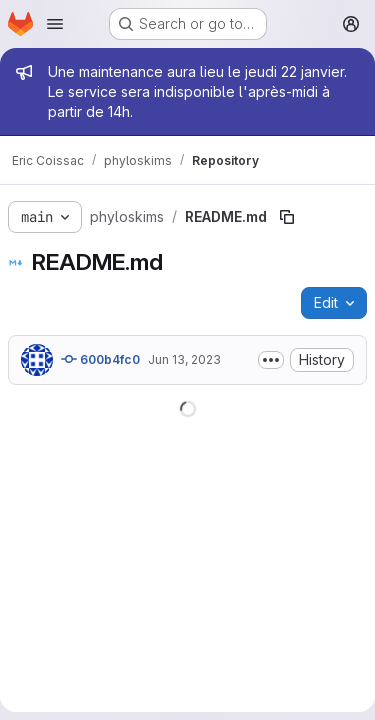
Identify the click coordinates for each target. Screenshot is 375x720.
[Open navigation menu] (55, 24)
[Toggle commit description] (271, 360)
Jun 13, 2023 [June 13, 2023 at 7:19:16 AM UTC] (184, 359)
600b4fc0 (100, 359)
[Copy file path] (287, 217)
